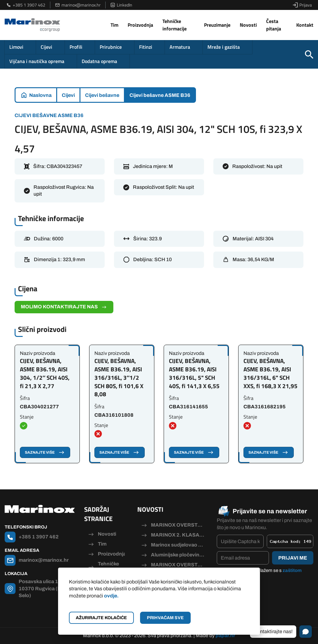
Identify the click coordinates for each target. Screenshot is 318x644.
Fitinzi (146, 47)
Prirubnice (111, 47)
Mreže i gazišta (224, 47)
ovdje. (111, 596)
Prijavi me (293, 558)
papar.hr (225, 635)
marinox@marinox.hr (78, 5)
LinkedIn (121, 5)
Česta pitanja (274, 25)
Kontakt (305, 25)
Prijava (302, 5)
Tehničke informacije (175, 25)
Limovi (16, 47)
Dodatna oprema (99, 61)
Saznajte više (45, 452)
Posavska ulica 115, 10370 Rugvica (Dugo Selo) (45, 588)
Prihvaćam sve (165, 618)
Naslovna (40, 95)
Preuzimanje (217, 25)
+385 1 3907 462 (26, 5)
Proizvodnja (140, 25)
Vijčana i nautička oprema (37, 61)
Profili (76, 47)
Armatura (180, 47)
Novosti (248, 25)
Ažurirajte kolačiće (101, 618)
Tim (114, 25)
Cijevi (46, 47)
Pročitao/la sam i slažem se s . (262, 574)
